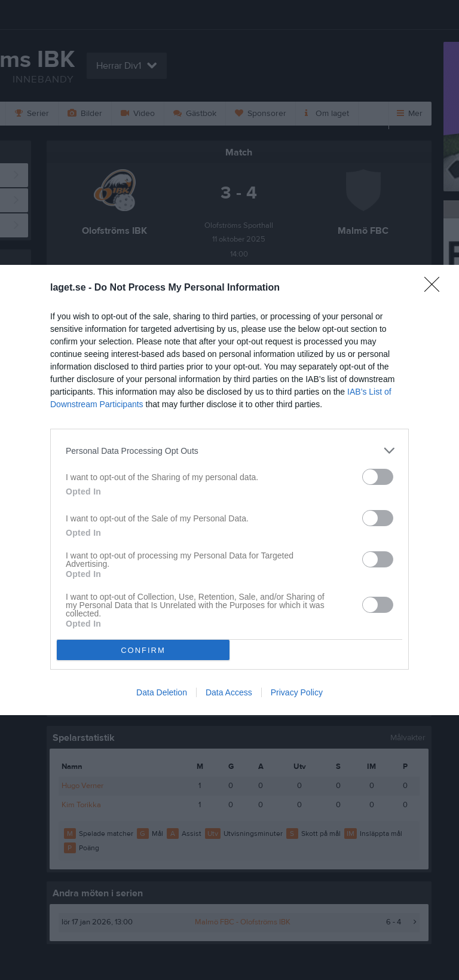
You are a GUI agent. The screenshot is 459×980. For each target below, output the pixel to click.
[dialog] (229, 490)
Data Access (229, 692)
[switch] (378, 477)
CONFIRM (143, 650)
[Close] (436, 288)
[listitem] (229, 451)
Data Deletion (162, 692)
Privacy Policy (297, 692)
